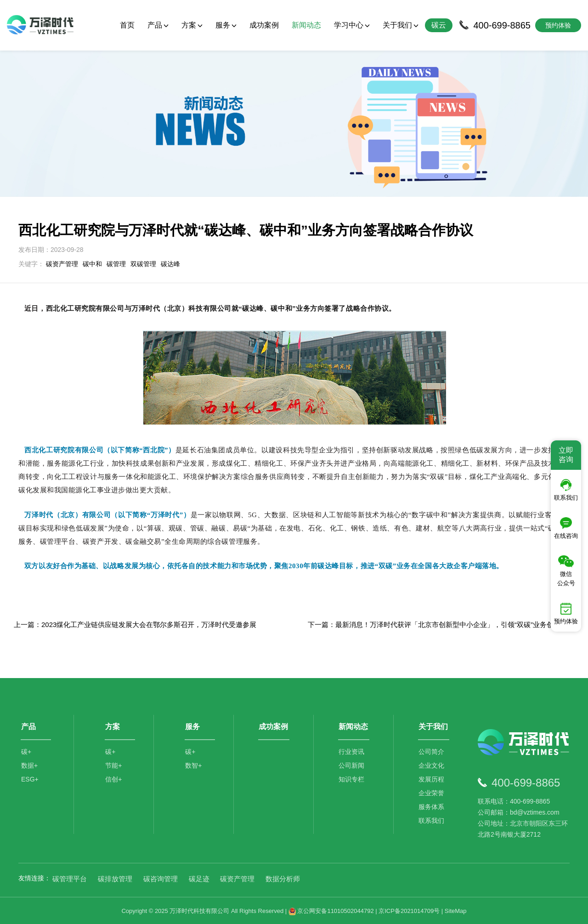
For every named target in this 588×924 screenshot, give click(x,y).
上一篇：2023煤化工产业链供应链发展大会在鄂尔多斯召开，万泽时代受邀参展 (135, 624)
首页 (127, 25)
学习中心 (352, 25)
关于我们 (401, 25)
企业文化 (432, 764)
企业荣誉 (432, 792)
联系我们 (432, 820)
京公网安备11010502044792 (331, 910)
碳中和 (92, 263)
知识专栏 (352, 778)
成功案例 (264, 25)
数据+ (29, 764)
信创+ (113, 778)
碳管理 (116, 263)
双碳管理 (143, 263)
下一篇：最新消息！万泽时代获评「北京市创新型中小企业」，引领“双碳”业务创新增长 (441, 624)
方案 (192, 25)
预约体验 (566, 614)
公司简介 (432, 751)
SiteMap (456, 910)
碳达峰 (170, 263)
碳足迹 (199, 878)
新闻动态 (306, 25)
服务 (226, 25)
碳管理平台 (70, 878)
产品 (158, 25)
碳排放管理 (115, 878)
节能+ (113, 764)
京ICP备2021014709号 (409, 910)
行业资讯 (352, 751)
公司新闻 (352, 764)
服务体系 (432, 806)
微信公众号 (566, 571)
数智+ (193, 764)
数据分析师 (283, 878)
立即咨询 (566, 455)
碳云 (439, 25)
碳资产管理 (62, 263)
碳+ (26, 751)
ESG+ (30, 778)
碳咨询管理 (161, 878)
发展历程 (432, 778)
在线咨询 (566, 528)
